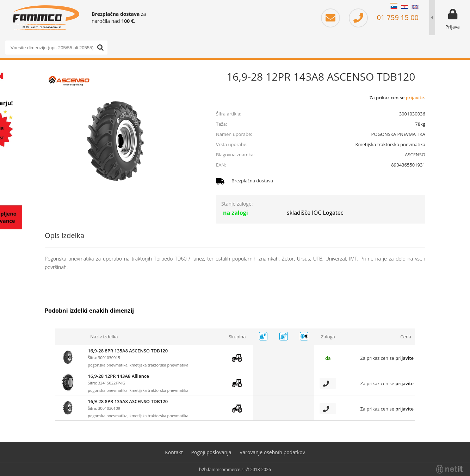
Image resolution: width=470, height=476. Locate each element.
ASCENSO (415, 155)
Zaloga (328, 337)
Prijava (453, 27)
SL (394, 7)
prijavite (415, 98)
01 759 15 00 (384, 17)
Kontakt (174, 452)
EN (415, 7)
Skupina (237, 337)
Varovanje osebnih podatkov (272, 452)
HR (404, 7)
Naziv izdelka (104, 337)
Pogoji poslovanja (211, 452)
